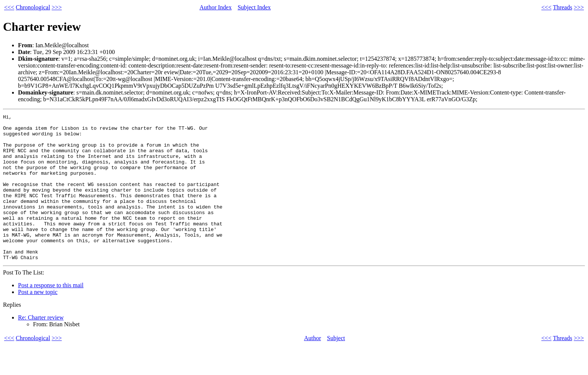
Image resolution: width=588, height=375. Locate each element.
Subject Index (254, 7)
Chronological (33, 7)
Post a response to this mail (51, 314)
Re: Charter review (41, 347)
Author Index (216, 7)
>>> (57, 7)
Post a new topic (38, 321)
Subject (336, 367)
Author (313, 367)
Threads (562, 7)
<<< (9, 7)
